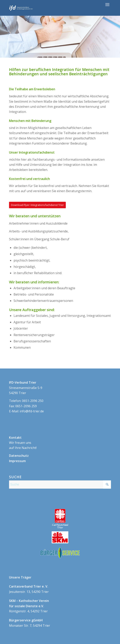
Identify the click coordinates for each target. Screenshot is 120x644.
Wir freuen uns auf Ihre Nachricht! (23, 443)
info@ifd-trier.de (32, 411)
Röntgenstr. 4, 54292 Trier (29, 606)
